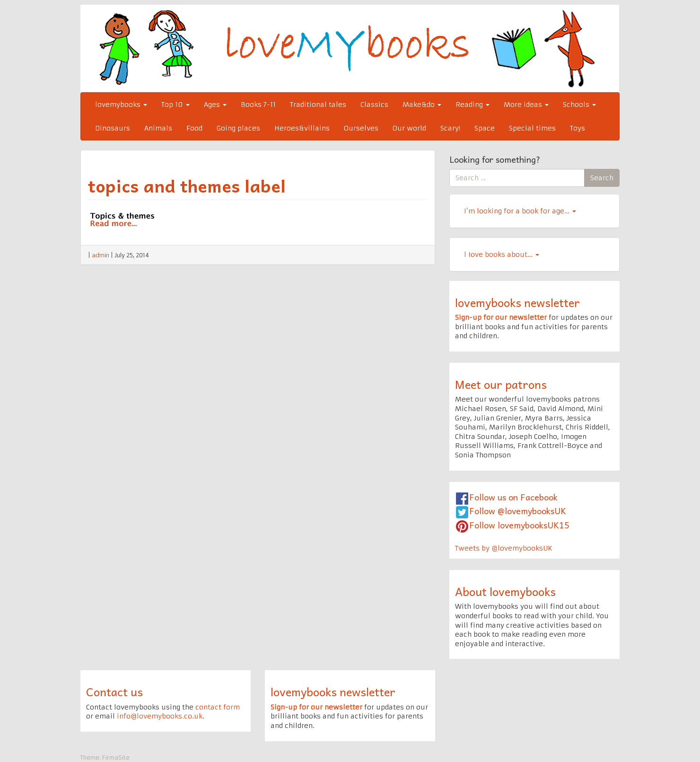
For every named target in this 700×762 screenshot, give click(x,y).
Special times (532, 128)
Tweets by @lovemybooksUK (504, 548)
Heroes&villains (302, 128)
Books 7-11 (258, 105)
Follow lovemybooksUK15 (519, 525)
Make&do (422, 105)
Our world (409, 128)
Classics (374, 105)
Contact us (114, 692)
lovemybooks (121, 105)
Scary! (450, 128)
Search (602, 178)
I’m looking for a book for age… (520, 211)
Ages (215, 105)
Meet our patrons (501, 384)
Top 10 (175, 105)
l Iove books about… (502, 254)
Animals (158, 128)
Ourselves (361, 128)
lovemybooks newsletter (517, 302)
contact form (218, 707)
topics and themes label (187, 185)
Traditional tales (318, 105)
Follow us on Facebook (513, 497)
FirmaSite (116, 758)
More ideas (526, 105)
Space (485, 128)
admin (101, 255)
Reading (472, 105)
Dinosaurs (113, 128)
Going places (238, 128)
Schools (579, 105)
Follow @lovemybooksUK (518, 511)
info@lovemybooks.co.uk (160, 716)
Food (194, 128)
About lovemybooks (505, 591)
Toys (577, 128)
